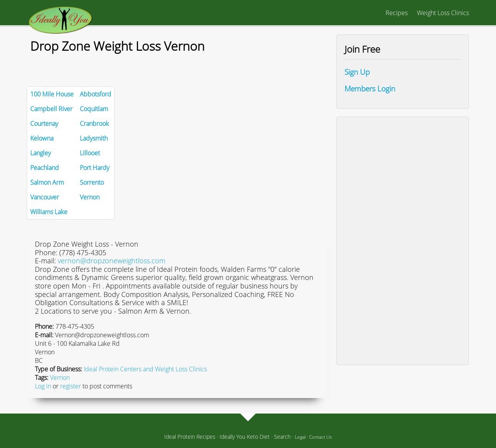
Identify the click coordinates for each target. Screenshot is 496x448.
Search (282, 437)
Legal (300, 437)
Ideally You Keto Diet (245, 437)
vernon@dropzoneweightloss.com (112, 261)
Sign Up (357, 72)
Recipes (397, 13)
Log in (43, 386)
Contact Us (321, 437)
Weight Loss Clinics (443, 13)
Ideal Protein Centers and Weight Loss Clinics (145, 369)
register (71, 386)
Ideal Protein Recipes (190, 437)
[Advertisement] (403, 241)
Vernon (60, 378)
